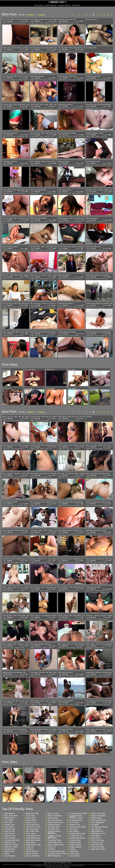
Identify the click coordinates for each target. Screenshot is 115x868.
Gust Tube (30, 816)
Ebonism (30, 849)
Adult (7, 854)
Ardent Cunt (31, 822)
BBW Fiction (10, 818)
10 (86, 15)
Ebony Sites (53, 818)
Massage (107, 80)
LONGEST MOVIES (64, 5)
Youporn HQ (10, 849)
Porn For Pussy (98, 840)
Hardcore (23, 23)
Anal (63, 335)
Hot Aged (73, 829)
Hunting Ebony (54, 825)
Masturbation (89, 109)
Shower (73, 591)
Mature (23, 193)
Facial (96, 250)
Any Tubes (9, 820)
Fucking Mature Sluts (78, 814)
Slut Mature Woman (99, 827)
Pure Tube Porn (33, 825)
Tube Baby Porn (33, 836)
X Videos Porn (97, 842)
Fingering (25, 80)
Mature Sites (96, 818)
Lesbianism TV (76, 836)
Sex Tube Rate (32, 829)
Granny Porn (75, 825)
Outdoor (79, 80)
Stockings (51, 647)
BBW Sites (52, 838)
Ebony (12, 23)
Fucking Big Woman (56, 851)
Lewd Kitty (74, 851)
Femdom (109, 165)
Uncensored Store (12, 840)
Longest (41, 15)
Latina (53, 51)
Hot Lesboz (74, 831)
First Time (26, 704)
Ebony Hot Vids (33, 856)
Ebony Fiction (32, 854)
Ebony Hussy (53, 814)
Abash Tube (9, 851)
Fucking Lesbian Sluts (57, 854)
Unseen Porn (10, 842)
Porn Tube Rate (11, 816)
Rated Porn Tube (33, 827)
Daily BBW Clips (55, 842)
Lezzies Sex (75, 854)
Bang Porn (52, 834)
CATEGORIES (76, 5)
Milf (107, 279)
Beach (97, 136)
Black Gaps (31, 842)
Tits (22, 279)
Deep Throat (107, 449)
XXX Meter (96, 836)
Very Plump (96, 829)
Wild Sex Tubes (11, 847)
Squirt (52, 335)
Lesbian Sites (75, 840)
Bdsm (67, 335)
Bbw (41, 80)
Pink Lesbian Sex (98, 820)
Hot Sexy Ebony (54, 820)
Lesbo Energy (75, 842)
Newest (30, 15)
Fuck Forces (10, 831)
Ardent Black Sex (33, 838)
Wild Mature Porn (98, 834)
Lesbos (72, 849)
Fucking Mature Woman (54, 832)
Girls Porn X (96, 838)
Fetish (50, 165)
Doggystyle (80, 307)
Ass (26, 136)
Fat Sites (51, 849)
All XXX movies (76, 818)
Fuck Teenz (74, 822)
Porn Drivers (10, 834)
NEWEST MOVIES (51, 5)
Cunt (103, 307)
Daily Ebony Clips (33, 845)
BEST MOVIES (39, 5)
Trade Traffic (47, 863)
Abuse (69, 863)
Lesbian (22, 591)
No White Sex (53, 829)
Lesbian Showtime (77, 838)
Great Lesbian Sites (78, 827)
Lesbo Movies (75, 845)
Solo (50, 449)
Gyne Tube (31, 818)
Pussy (55, 193)
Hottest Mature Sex (78, 834)
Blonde (69, 108)
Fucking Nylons (76, 820)
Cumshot (19, 80)
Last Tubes (9, 827)
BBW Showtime (54, 856)
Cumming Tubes (55, 840)
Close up (103, 108)
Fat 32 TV (52, 847)
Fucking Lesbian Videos (55, 836)
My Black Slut (53, 827)
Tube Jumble (10, 838)
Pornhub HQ (10, 829)
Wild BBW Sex (97, 831)
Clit (100, 307)
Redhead (80, 279)
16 (108, 15)
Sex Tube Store (33, 831)
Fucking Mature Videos (76, 816)
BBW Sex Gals (32, 814)
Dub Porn (8, 822)
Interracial (25, 51)
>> (111, 15)
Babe (8, 23)
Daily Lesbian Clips (56, 845)
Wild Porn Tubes (11, 845)
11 (90, 15)
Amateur (37, 23)
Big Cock (79, 222)
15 (104, 15)
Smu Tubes (31, 834)
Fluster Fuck (10, 825)
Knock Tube (31, 820)
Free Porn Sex (97, 845)
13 (97, 15)
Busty (22, 335)
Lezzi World (74, 856)
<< (72, 15)
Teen (78, 23)
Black (102, 80)
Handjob (97, 80)
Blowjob (17, 23)
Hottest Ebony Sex (56, 822)
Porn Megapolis (98, 822)
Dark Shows (9, 814)
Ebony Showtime (55, 816)
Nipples (77, 733)
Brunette (97, 108)
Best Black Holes (33, 840)
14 (101, 15)
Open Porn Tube (98, 849)
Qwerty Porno (10, 836)
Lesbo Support (76, 847)
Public (74, 80)
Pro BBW (95, 825)
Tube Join (30, 847)
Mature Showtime (98, 816)
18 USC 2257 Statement (59, 863)
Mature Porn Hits (98, 814)
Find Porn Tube (98, 847)
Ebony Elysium (32, 851)
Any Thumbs (10, 856)
